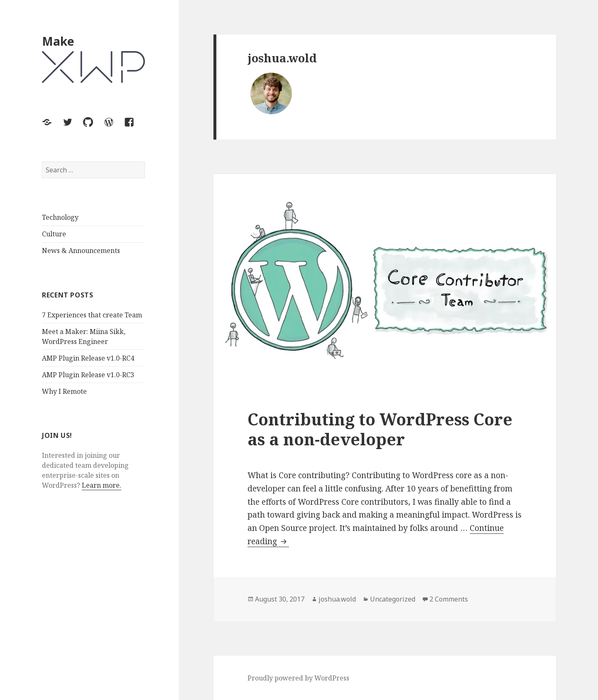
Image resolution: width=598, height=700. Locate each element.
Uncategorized (393, 599)
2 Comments (449, 599)
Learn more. (102, 485)
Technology (60, 217)
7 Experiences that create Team (92, 315)
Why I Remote (64, 391)
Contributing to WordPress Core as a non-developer (380, 429)
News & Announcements (81, 251)
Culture (54, 234)
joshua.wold (337, 599)
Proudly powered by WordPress (298, 678)
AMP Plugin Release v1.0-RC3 (88, 375)
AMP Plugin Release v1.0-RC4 (88, 358)
